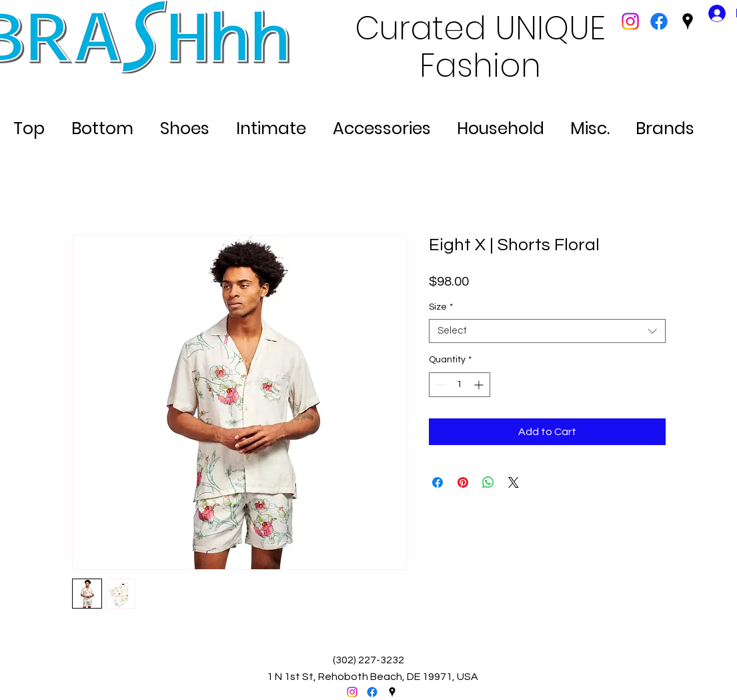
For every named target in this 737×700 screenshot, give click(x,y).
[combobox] (547, 331)
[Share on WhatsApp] (488, 482)
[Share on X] (514, 482)
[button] (29, 123)
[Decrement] (439, 385)
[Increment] (480, 385)
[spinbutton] (460, 385)
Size (441, 307)
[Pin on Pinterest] (463, 482)
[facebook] (659, 21)
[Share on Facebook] (438, 482)
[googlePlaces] (688, 21)
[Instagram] (630, 21)
